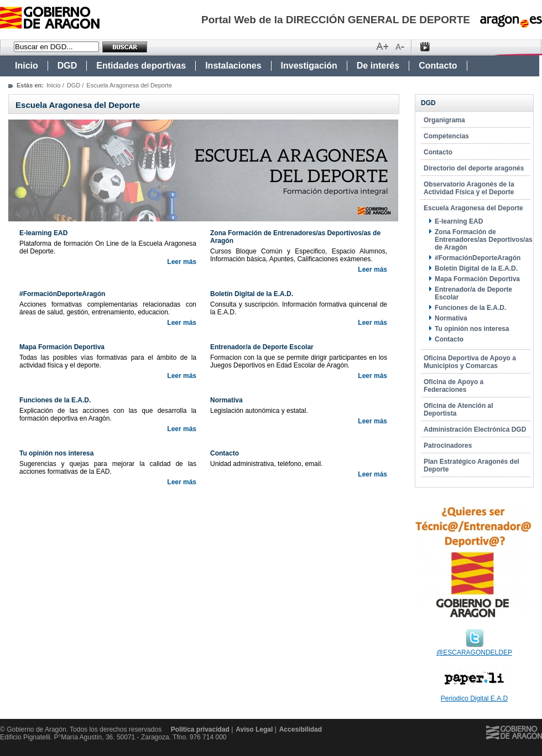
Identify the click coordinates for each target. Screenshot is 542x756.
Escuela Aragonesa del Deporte (473, 208)
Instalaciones (233, 66)
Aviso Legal (254, 729)
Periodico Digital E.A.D (474, 698)
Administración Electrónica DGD (475, 429)
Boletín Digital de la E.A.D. (476, 268)
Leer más (182, 262)
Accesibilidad (301, 729)
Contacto (438, 66)
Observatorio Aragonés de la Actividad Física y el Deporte (469, 188)
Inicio (27, 66)
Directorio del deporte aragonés (474, 168)
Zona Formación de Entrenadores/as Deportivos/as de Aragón (484, 240)
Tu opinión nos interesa (472, 329)
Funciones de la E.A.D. (470, 308)
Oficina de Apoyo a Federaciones (454, 386)
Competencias (446, 136)
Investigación (309, 66)
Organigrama (444, 120)
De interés (378, 66)
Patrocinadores (448, 446)
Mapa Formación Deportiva (477, 279)
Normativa (451, 318)
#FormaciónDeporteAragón (478, 258)
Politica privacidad (200, 729)
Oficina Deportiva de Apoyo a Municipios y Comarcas (470, 362)
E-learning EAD (459, 221)
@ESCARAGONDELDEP (474, 653)
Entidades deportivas (141, 66)
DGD (67, 66)
